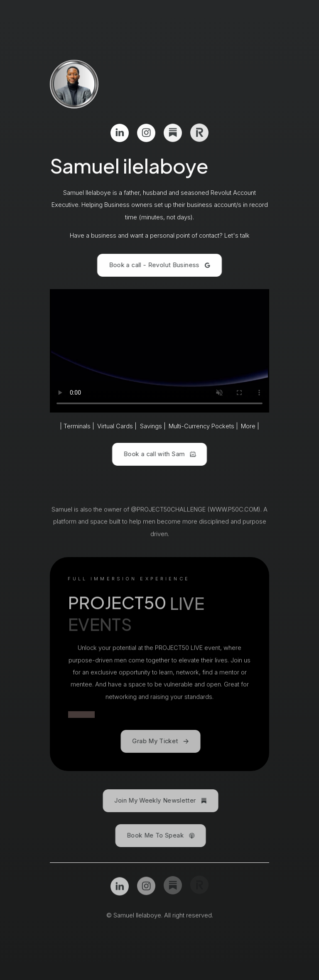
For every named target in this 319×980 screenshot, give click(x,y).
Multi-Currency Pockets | (203, 426)
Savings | (153, 426)
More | (250, 426)
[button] (120, 133)
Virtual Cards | (117, 426)
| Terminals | (77, 426)
